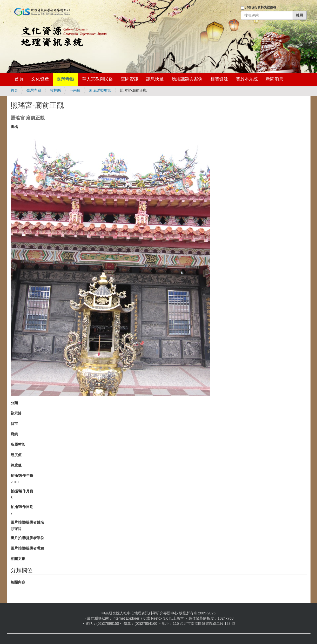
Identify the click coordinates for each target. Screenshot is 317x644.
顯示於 (16, 413)
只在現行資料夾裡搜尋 (261, 7)
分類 (14, 403)
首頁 (19, 79)
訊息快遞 (155, 79)
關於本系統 (247, 79)
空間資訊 (130, 79)
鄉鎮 (14, 434)
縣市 (14, 424)
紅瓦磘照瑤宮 (100, 90)
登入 (234, 23)
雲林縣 (55, 90)
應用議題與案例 (187, 79)
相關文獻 (18, 559)
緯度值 (16, 465)
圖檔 (14, 127)
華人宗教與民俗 (97, 79)
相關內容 (18, 582)
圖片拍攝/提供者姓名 (28, 522)
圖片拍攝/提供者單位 (28, 538)
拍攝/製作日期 (22, 507)
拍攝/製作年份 (22, 476)
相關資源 (219, 79)
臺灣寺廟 (65, 79)
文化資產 (40, 79)
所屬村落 (18, 444)
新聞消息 (274, 79)
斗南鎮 (75, 90)
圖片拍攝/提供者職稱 (28, 548)
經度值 (16, 455)
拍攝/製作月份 (22, 491)
